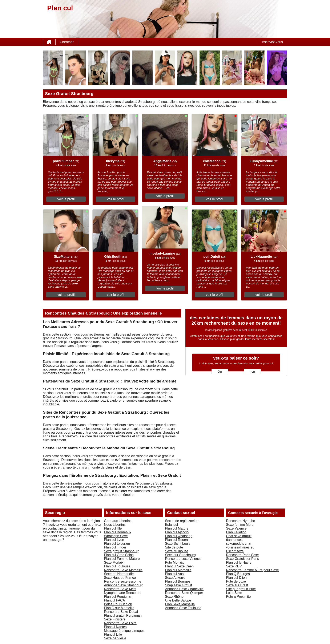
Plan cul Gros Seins (119, 555)
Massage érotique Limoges (124, 631)
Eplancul (171, 525)
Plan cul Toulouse (117, 566)
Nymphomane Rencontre (123, 593)
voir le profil (66, 199)
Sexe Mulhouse (177, 551)
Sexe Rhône (174, 597)
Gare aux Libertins (118, 521)
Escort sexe (235, 551)
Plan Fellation (236, 532)
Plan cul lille (113, 528)
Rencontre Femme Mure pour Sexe (252, 570)
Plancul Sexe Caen (179, 566)
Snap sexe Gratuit (178, 585)
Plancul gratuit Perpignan (123, 615)
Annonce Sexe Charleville (184, 589)
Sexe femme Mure (240, 525)
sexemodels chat (239, 544)
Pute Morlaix (174, 562)
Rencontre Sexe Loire (120, 623)
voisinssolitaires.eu (240, 547)
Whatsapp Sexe (116, 536)
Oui (220, 372)
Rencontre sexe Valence (183, 559)
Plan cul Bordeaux (118, 532)
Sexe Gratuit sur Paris (243, 559)
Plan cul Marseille (178, 570)
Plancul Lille (113, 634)
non (252, 372)
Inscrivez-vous (272, 42)
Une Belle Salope (178, 600)
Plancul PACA (114, 600)
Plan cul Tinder (115, 547)
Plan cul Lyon (114, 540)
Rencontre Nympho (241, 521)
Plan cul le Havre (239, 562)
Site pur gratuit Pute (241, 589)
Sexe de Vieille (115, 638)
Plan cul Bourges (178, 581)
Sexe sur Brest (237, 585)
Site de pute (174, 547)
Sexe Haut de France (120, 578)
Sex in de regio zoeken (182, 521)
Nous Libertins (115, 525)
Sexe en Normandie (119, 574)
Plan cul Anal (175, 574)
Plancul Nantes (115, 627)
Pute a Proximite (238, 597)
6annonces (234, 540)
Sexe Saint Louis (178, 544)
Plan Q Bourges (238, 574)
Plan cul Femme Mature (122, 559)
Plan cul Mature (177, 528)
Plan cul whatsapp (179, 536)
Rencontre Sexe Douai (121, 612)
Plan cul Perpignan (118, 597)
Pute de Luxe (236, 581)
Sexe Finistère (115, 619)
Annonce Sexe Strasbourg (124, 585)
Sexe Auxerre (175, 578)
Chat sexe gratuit (239, 536)
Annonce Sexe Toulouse (183, 608)
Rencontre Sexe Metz (120, 589)
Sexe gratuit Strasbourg (122, 551)
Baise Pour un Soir (118, 604)
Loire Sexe (234, 593)
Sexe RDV (234, 566)
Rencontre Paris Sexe (242, 555)
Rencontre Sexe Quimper (184, 593)
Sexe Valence (236, 528)
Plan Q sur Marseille (119, 608)
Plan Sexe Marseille (180, 604)
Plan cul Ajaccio (177, 532)
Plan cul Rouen (176, 540)
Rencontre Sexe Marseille (123, 570)
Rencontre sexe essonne (123, 581)
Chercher (67, 42)
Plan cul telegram (117, 544)
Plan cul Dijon (236, 578)
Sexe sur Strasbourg (180, 555)
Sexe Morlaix (114, 562)
